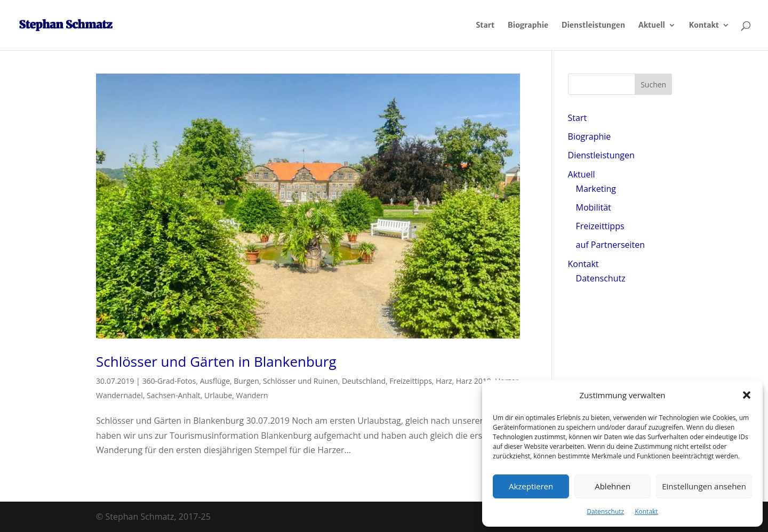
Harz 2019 (474, 381)
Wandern (252, 395)
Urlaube (218, 395)
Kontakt (646, 511)
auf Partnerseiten (610, 245)
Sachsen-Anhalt (174, 395)
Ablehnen (613, 486)
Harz (444, 381)
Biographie (528, 26)
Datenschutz (605, 511)
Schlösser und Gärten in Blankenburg (216, 361)
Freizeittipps (411, 381)
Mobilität (594, 207)
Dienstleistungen (593, 26)
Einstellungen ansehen (704, 486)
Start (485, 26)
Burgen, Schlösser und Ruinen (286, 381)
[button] (747, 395)
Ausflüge (215, 381)
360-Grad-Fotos (169, 381)
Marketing (596, 189)
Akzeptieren (531, 486)
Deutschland (364, 381)
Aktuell (652, 26)
